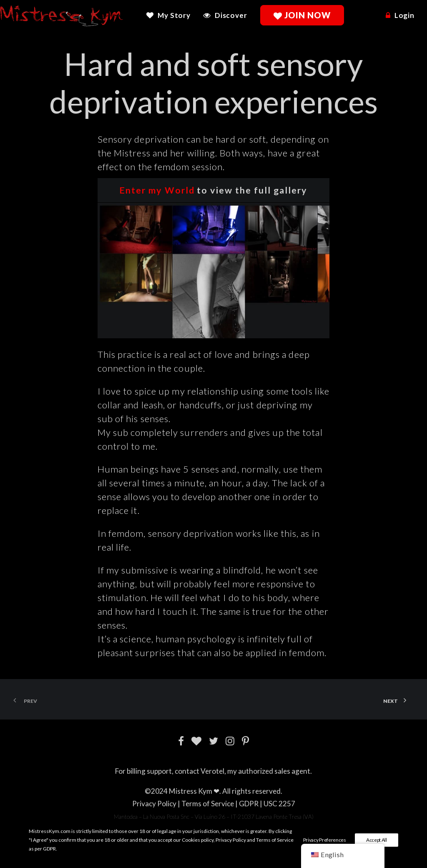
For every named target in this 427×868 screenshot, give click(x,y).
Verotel (212, 771)
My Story (174, 15)
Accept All (377, 840)
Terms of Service (208, 804)
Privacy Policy (154, 804)
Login (404, 15)
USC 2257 (279, 804)
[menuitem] (171, 15)
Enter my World (157, 190)
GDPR (249, 804)
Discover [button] (231, 15)
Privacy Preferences (325, 840)
